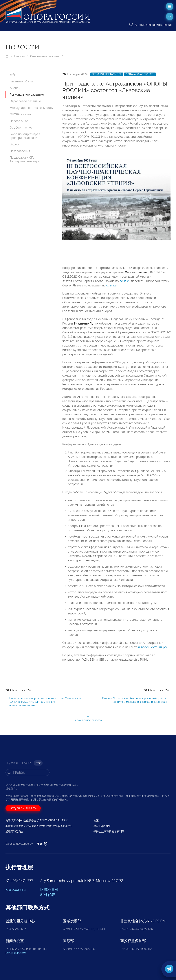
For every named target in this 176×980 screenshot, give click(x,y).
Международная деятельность (31, 108)
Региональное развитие (45, 56)
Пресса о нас (19, 121)
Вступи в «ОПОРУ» (23, 808)
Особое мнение (21, 128)
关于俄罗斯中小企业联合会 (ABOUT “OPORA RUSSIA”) (37, 820)
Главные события (22, 81)
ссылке (125, 284)
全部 (13, 75)
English (27, 763)
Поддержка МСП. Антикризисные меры (25, 159)
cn (170, 16)
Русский (12, 763)
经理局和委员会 (14, 831)
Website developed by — (26, 844)
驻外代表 (48, 895)
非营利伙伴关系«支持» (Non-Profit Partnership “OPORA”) (38, 826)
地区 (96, 820)
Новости (19, 56)
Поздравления (20, 151)
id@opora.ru (16, 890)
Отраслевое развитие (25, 101)
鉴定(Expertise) (102, 826)
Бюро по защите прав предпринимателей (25, 136)
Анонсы (15, 88)
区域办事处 (49, 890)
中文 (38, 763)
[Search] (27, 772)
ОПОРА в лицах (20, 114)
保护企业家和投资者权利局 (109, 831)
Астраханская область (140, 74)
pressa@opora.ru (16, 953)
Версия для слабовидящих (151, 25)
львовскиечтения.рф (152, 650)
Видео (14, 144)
